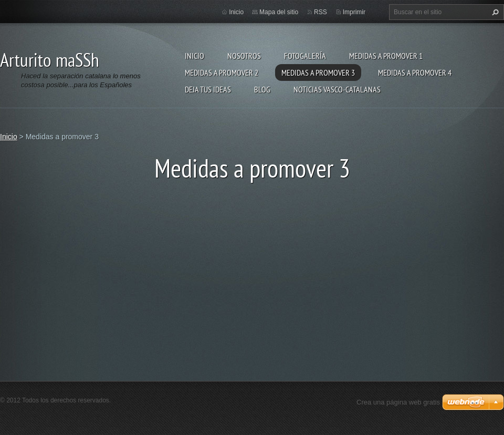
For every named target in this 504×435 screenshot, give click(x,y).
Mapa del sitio (279, 12)
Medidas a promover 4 (415, 72)
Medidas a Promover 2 (222, 72)
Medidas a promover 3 (318, 72)
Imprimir (354, 12)
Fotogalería (305, 56)
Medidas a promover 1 (386, 56)
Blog (262, 89)
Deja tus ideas (208, 89)
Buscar (494, 12)
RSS (321, 12)
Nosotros (244, 56)
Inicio (195, 56)
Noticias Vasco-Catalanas (337, 89)
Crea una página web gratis (398, 402)
